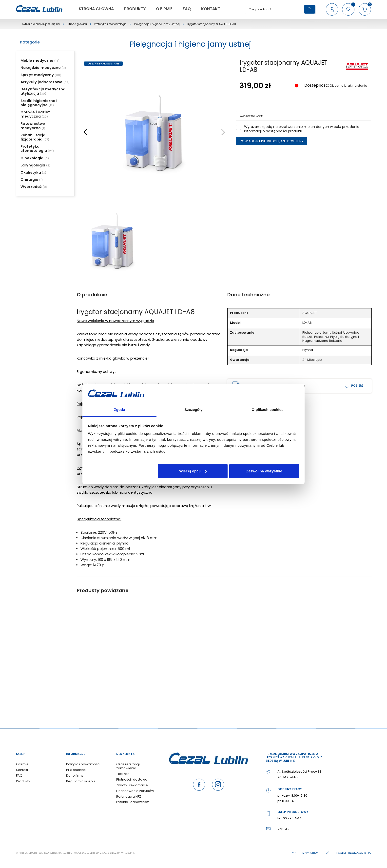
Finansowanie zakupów (135, 791)
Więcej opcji (193, 471)
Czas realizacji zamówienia (128, 766)
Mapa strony (311, 853)
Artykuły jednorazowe (41, 82)
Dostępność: (316, 85)
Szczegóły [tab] (193, 410)
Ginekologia (32, 158)
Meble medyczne (37, 61)
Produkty (23, 781)
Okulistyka (31, 172)
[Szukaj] (280, 9)
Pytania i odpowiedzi (133, 802)
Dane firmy (75, 776)
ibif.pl (367, 853)
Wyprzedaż (31, 187)
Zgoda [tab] (119, 410)
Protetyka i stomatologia (34, 149)
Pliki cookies (76, 770)
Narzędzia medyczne (41, 68)
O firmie (22, 764)
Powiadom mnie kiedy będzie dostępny (272, 141)
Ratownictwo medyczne (33, 126)
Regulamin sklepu (80, 781)
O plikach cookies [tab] (267, 410)
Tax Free (123, 774)
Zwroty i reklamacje (132, 785)
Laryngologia (33, 165)
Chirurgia (29, 180)
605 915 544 (292, 818)
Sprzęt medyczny (37, 75)
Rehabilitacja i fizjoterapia (34, 137)
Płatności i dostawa (132, 779)
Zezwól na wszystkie (264, 471)
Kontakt (22, 770)
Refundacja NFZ (129, 797)
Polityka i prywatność (83, 764)
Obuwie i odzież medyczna (35, 114)
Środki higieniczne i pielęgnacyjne (39, 103)
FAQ (19, 776)
